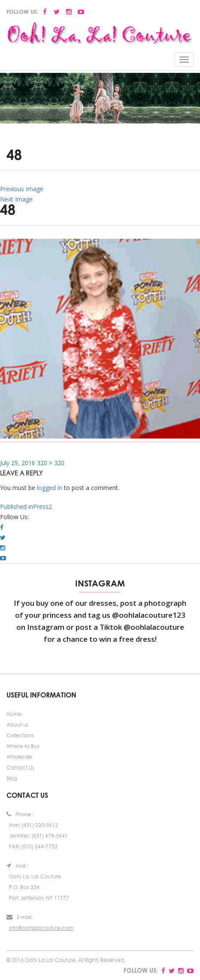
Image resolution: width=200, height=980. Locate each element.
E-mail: (19, 917)
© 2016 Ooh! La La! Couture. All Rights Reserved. (66, 960)
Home (14, 714)
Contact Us (20, 768)
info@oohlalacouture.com (41, 928)
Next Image (16, 199)
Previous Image (22, 189)
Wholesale (19, 757)
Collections (20, 735)
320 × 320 (51, 463)
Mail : (17, 866)
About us (17, 725)
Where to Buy (23, 746)
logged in (50, 488)
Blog (12, 778)
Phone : (20, 814)
